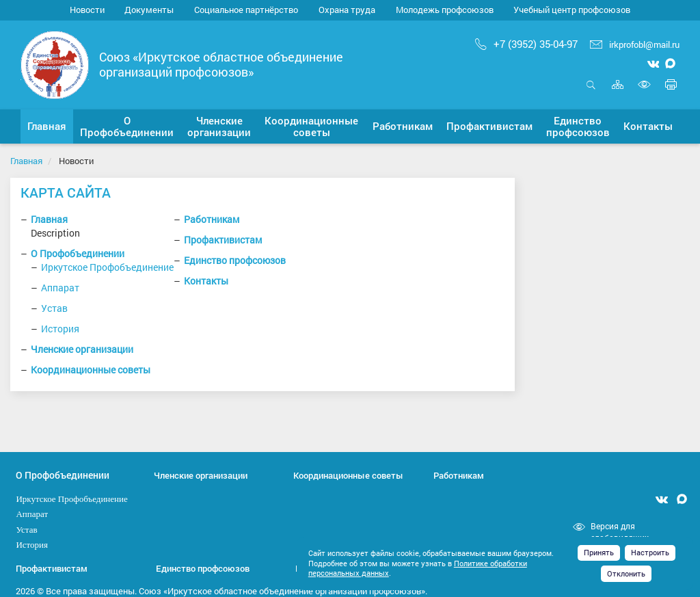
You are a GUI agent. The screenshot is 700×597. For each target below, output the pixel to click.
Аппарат (60, 288)
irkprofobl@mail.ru (635, 44)
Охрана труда (347, 10)
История (60, 329)
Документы (149, 10)
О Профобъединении (78, 253)
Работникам (212, 219)
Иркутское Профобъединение (107, 267)
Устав (54, 308)
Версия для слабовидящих (620, 532)
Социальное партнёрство (246, 10)
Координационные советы (91, 370)
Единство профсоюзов (235, 260)
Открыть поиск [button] (591, 84)
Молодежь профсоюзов (445, 10)
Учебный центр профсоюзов (572, 10)
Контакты (206, 281)
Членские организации (82, 349)
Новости (87, 10)
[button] (127, 127)
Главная (26, 161)
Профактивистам (223, 240)
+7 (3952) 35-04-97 (526, 44)
